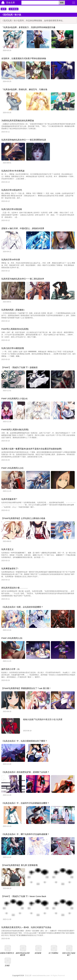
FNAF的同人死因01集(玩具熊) (15, 430)
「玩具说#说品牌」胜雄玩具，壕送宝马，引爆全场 (24, 89)
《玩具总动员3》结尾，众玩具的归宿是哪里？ (22, 607)
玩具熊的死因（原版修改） (14, 310)
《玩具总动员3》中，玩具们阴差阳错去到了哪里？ (24, 741)
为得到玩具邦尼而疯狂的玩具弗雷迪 (18, 121)
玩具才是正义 (7, 549)
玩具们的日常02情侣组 (12, 209)
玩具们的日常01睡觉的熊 (13, 348)
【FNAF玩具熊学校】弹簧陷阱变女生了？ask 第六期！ (26, 688)
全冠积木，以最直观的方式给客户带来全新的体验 (24, 58)
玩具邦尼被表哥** (9, 499)
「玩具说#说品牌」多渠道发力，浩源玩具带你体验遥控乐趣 (28, 27)
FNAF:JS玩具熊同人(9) (12, 638)
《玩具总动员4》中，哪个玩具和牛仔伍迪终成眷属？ (25, 834)
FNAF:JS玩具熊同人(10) (12, 468)
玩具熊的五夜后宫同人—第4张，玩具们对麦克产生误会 (26, 927)
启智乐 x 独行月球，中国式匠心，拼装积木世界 (23, 228)
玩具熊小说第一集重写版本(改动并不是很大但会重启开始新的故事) (32, 449)
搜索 (62, 3)
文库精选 (14, 9)
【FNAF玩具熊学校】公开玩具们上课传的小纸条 (23, 518)
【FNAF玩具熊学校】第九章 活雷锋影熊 (20, 865)
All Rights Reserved (44, 976)
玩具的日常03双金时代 (12, 190)
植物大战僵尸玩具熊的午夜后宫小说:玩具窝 (43, 719)
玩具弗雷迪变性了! (10, 568)
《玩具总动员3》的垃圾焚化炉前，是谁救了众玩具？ (25, 772)
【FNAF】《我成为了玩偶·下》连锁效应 (20, 367)
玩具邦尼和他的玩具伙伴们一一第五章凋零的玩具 (24, 140)
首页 (4, 9)
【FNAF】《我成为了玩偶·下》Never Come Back (24, 896)
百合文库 (10, 3)
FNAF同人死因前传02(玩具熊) (15, 329)
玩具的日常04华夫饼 (11, 260)
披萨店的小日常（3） (11, 669)
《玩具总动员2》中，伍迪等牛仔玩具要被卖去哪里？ (25, 803)
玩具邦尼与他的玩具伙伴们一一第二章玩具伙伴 (23, 279)
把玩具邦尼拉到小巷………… (15, 588)
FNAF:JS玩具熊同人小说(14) (14, 399)
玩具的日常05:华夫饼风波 (13, 171)
